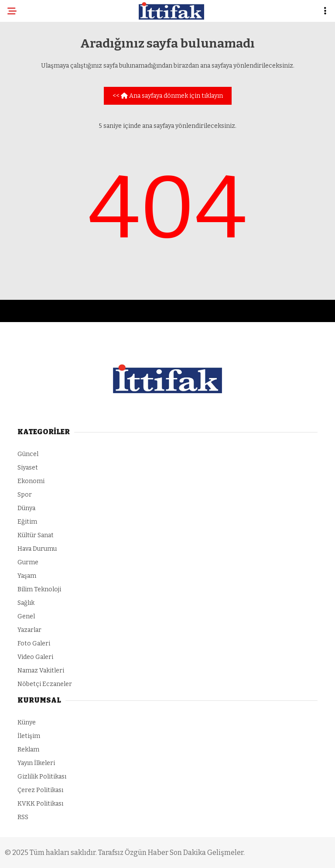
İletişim (29, 736)
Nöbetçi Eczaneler (45, 684)
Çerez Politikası (40, 790)
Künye (27, 722)
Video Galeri (35, 657)
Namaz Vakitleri (41, 671)
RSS (23, 817)
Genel (26, 616)
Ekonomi (31, 481)
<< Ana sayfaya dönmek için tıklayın (168, 96)
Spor (25, 495)
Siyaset (28, 468)
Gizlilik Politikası (42, 777)
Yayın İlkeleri (36, 763)
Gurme (28, 562)
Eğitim (27, 522)
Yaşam (27, 576)
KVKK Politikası (40, 804)
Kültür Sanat (36, 535)
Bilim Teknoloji (39, 589)
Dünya (26, 508)
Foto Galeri (34, 643)
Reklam (28, 750)
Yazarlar (29, 630)
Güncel (28, 454)
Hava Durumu (37, 549)
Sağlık (26, 603)
